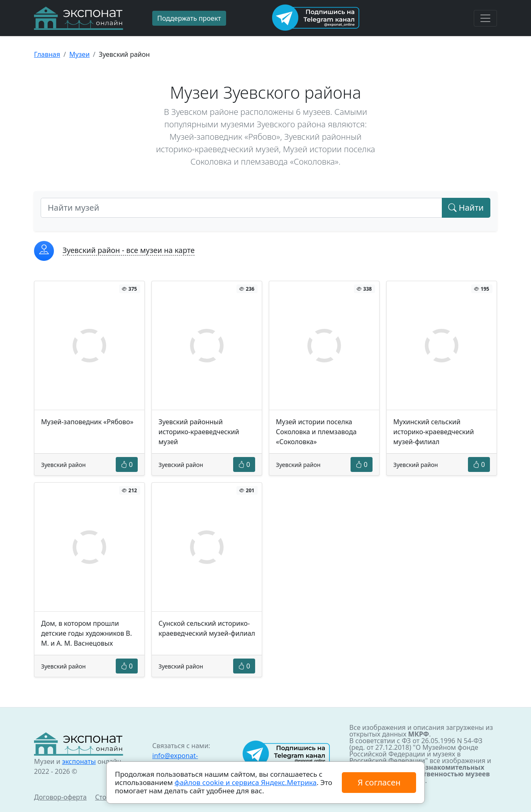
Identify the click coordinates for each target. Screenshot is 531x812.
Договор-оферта (60, 797)
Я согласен (379, 782)
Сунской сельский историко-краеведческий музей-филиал (207, 628)
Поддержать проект (189, 18)
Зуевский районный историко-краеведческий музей (199, 432)
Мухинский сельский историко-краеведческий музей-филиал (434, 432)
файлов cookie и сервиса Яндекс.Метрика (246, 782)
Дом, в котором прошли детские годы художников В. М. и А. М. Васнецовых (86, 633)
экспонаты (79, 761)
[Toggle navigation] (485, 18)
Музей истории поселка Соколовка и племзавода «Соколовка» (316, 432)
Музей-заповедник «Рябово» (87, 422)
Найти (466, 208)
